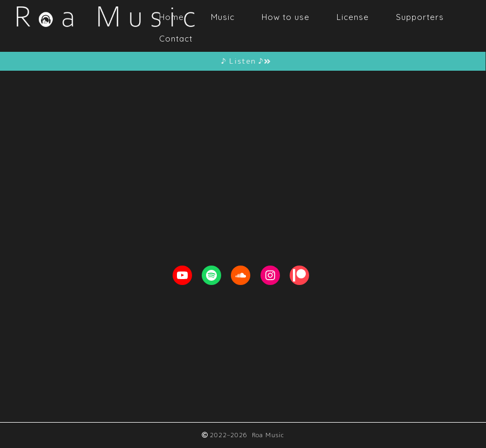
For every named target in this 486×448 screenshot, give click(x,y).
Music (223, 17)
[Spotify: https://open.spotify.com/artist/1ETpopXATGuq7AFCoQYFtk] (211, 275)
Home (172, 17)
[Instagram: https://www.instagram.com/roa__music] (270, 275)
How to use (286, 17)
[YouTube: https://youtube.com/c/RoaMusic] (182, 275)
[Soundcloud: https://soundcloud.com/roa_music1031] (241, 275)
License (353, 17)
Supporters (420, 17)
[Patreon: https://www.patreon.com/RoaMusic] (299, 275)
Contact (176, 39)
